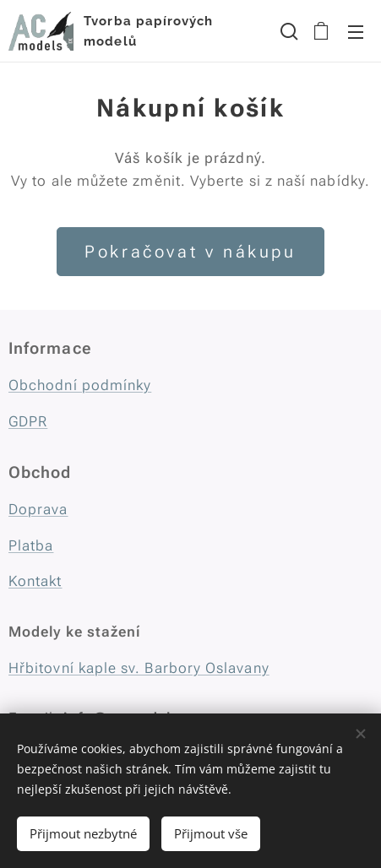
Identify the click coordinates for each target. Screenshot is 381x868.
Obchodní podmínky (80, 385)
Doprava (38, 509)
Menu (356, 32)
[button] (287, 31)
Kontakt (35, 582)
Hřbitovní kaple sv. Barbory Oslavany (139, 668)
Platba (31, 545)
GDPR (28, 421)
